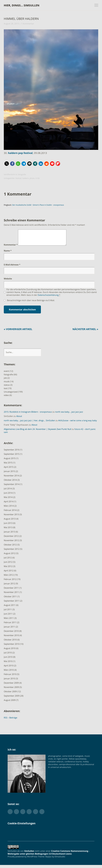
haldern (25, 178)
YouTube (36, 815)
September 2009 (12, 699)
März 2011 (9, 621)
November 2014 (11, 479)
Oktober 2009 (10, 695)
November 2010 (11, 638)
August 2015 (10, 461)
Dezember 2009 (11, 686)
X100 (37, 178)
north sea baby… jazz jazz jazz (69, 415)
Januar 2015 (9, 474)
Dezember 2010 (11, 634)
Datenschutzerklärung (48, 298)
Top (92, 859)
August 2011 (10, 608)
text (6, 391)
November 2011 (11, 595)
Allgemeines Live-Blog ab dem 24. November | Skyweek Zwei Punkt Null (38, 432)
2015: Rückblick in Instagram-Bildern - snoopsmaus (28, 415)
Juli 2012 (8, 561)
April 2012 (9, 574)
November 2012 (11, 543)
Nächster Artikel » (85, 332)
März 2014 (9, 509)
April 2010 (9, 669)
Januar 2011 (9, 630)
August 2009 (10, 703)
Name (8, 254)
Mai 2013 (8, 530)
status (7, 388)
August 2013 (10, 522)
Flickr (23, 815)
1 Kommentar (27, 24)
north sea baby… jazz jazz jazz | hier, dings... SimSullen (29, 424)
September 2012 (12, 552)
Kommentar (11, 248)
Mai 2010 (8, 664)
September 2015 (12, 457)
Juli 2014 (8, 492)
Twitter (10, 815)
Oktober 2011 (10, 600)
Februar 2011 (10, 625)
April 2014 (9, 505)
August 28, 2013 (11, 24)
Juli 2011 (8, 612)
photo (32, 178)
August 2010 (10, 651)
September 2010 (12, 647)
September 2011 (12, 604)
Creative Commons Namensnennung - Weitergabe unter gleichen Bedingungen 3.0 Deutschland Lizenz (48, 855)
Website (8, 282)
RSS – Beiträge (11, 721)
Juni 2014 (8, 496)
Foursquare (42, 815)
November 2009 (11, 690)
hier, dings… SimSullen (22, 5)
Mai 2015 (8, 466)
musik (7, 385)
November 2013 (11, 517)
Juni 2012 (8, 565)
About (19, 419)
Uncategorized (11, 395)
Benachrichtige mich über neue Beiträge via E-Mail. (31, 303)
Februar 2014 (10, 513)
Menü (96, 5)
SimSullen (29, 854)
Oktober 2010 (10, 643)
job (5, 381)
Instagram (29, 815)
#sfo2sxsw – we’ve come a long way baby (78, 424)
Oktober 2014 (10, 483)
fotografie (22, 174)
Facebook (16, 815)
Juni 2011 (8, 617)
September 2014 (12, 487)
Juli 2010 (8, 656)
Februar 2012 (10, 582)
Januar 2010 (9, 682)
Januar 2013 (9, 535)
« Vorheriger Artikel (18, 332)
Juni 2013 (8, 526)
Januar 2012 (9, 587)
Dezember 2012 (11, 539)
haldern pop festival (21, 153)
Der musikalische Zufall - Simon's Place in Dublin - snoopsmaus (38, 205)
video (6, 398)
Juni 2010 (8, 660)
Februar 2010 (10, 677)
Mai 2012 (8, 569)
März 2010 (9, 673)
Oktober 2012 (10, 548)
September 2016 (12, 453)
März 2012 (9, 578)
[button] (7, 164)
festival (18, 178)
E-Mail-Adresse (12, 268)
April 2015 (9, 470)
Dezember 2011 (11, 591)
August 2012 (10, 556)
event (6, 374)
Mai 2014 (8, 500)
